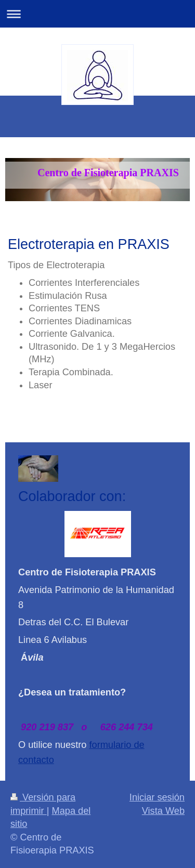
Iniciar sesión (157, 797)
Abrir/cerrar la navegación (97, 14)
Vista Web (163, 811)
